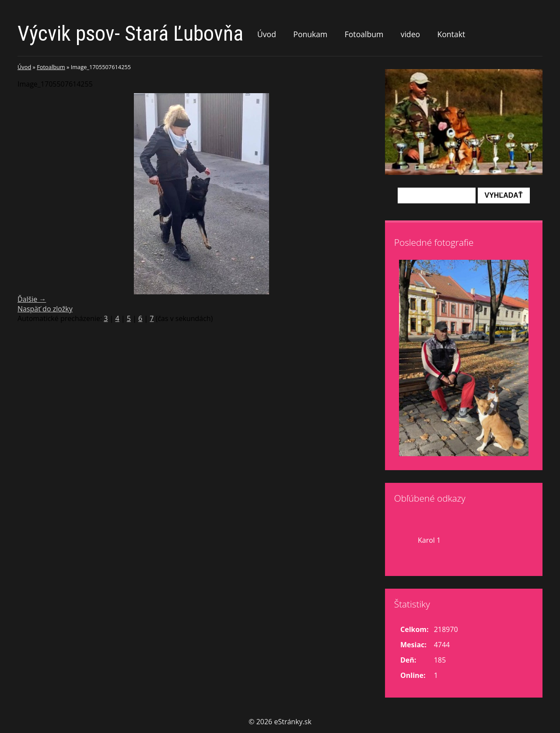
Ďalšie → (32, 299)
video (410, 34)
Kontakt (451, 34)
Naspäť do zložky (45, 309)
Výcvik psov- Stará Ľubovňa (130, 33)
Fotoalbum (364, 34)
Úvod (267, 34)
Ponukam (310, 34)
